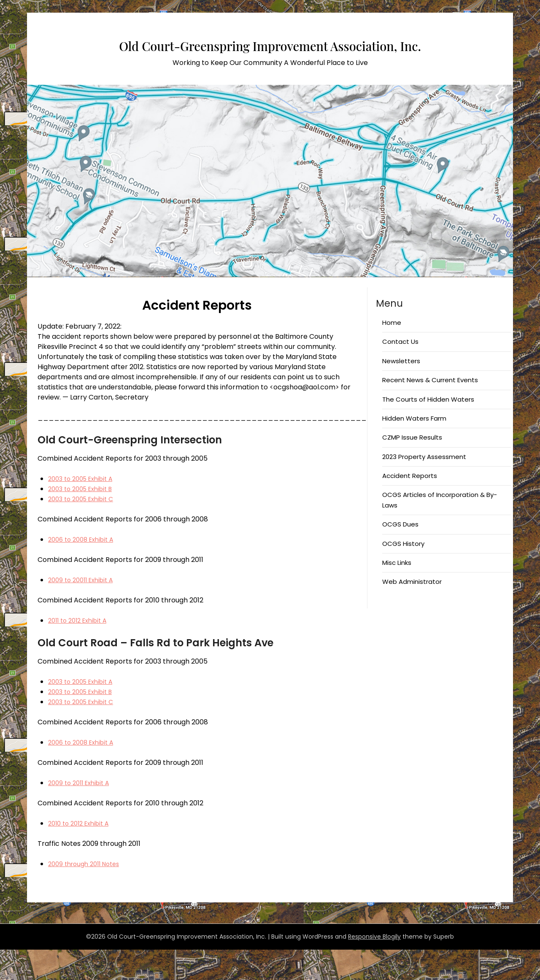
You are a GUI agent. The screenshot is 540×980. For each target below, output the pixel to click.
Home (392, 353)
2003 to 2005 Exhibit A (84, 509)
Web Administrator (412, 612)
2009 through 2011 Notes (88, 894)
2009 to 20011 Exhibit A (84, 610)
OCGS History (403, 574)
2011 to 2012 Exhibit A (81, 651)
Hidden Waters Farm (414, 449)
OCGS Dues (400, 555)
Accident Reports (410, 506)
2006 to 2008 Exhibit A (85, 570)
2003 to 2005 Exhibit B (84, 519)
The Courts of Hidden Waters (428, 430)
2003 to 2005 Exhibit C (85, 529)
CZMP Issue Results (412, 468)
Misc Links (397, 593)
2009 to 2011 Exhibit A (82, 813)
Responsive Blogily (374, 967)
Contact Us (400, 372)
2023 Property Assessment (424, 487)
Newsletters (401, 391)
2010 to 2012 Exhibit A (82, 854)
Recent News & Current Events (430, 410)
